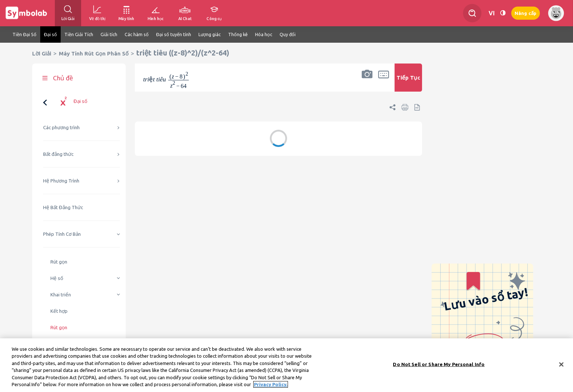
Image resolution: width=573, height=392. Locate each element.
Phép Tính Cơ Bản (62, 234)
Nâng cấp (525, 13)
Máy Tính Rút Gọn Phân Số (94, 53)
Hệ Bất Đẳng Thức (63, 207)
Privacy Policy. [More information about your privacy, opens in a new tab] (271, 385)
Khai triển (61, 295)
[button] (367, 82)
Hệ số (57, 278)
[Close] (561, 365)
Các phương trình (61, 128)
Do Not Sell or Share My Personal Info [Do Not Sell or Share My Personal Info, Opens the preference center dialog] (439, 365)
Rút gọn (59, 262)
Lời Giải (42, 53)
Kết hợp (59, 311)
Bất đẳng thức (58, 154)
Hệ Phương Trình (61, 181)
